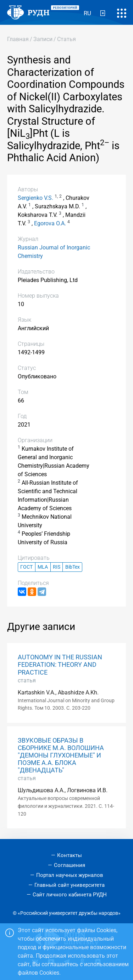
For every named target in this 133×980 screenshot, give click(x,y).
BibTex (73, 567)
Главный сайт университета (70, 885)
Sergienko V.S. (35, 198)
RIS (57, 567)
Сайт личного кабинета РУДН (70, 895)
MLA (43, 567)
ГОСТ (26, 567)
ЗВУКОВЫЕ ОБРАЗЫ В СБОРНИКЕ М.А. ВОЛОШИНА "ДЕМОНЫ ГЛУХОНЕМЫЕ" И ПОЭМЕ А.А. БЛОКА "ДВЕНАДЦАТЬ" (61, 755)
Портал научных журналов (70, 875)
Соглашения (70, 865)
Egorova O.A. (50, 223)
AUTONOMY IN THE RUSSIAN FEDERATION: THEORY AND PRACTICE (60, 665)
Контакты (70, 855)
